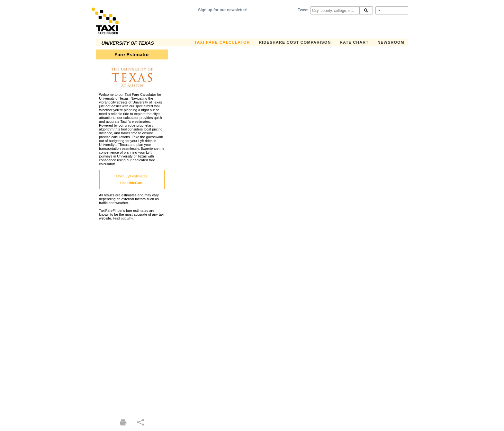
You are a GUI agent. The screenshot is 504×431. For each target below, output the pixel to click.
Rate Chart (354, 42)
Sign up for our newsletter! (223, 10)
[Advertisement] (132, 317)
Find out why (123, 218)
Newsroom (391, 42)
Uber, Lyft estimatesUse (132, 180)
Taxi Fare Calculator (222, 42)
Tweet (303, 10)
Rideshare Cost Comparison (295, 42)
